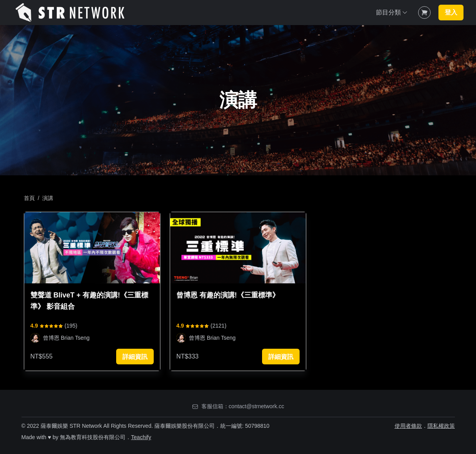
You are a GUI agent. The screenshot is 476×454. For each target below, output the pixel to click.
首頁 (29, 198)
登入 (451, 12)
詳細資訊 (135, 357)
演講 (48, 198)
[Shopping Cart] (424, 13)
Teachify (141, 437)
